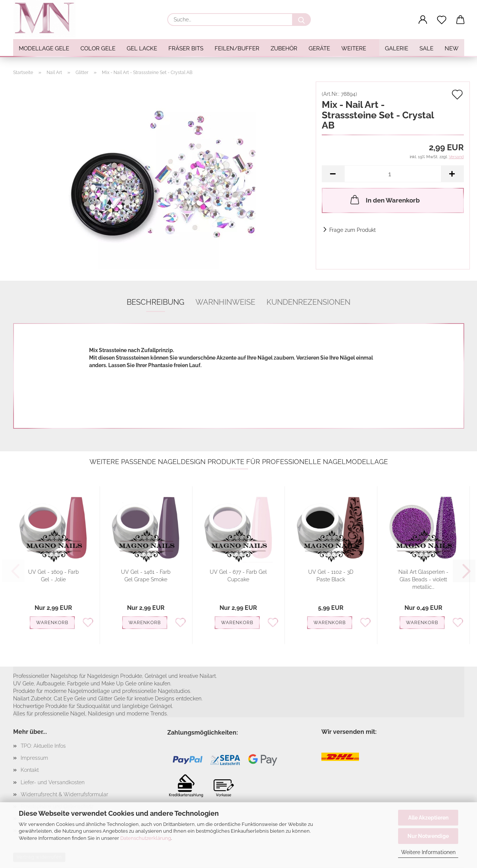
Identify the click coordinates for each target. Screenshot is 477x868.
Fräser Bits (186, 48)
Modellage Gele (44, 48)
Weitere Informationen (428, 852)
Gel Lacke (142, 48)
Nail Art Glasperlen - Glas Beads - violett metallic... (423, 579)
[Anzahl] (393, 174)
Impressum (34, 758)
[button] (423, 20)
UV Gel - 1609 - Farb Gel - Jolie (54, 576)
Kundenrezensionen (308, 302)
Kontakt (30, 770)
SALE (426, 48)
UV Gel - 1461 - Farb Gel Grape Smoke (146, 576)
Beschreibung (155, 302)
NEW (452, 48)
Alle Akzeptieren (428, 818)
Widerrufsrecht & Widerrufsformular (64, 794)
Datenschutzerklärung (146, 838)
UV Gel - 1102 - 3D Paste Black (331, 576)
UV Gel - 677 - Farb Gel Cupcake (238, 576)
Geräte (319, 48)
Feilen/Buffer (237, 48)
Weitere (354, 48)
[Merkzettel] (442, 20)
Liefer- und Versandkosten (53, 782)
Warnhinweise (225, 302)
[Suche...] (301, 20)
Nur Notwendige (428, 836)
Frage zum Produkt (353, 230)
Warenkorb (52, 623)
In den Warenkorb (384, 200)
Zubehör (284, 48)
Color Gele (98, 48)
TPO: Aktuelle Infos (43, 746)
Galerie (397, 48)
